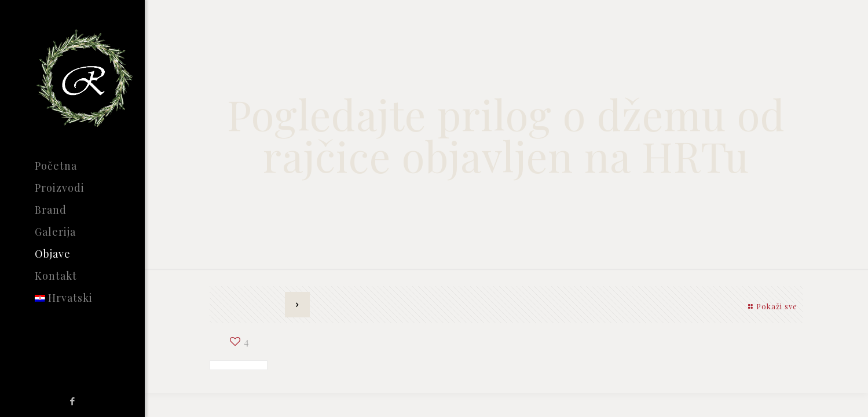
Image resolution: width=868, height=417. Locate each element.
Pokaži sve (771, 306)
